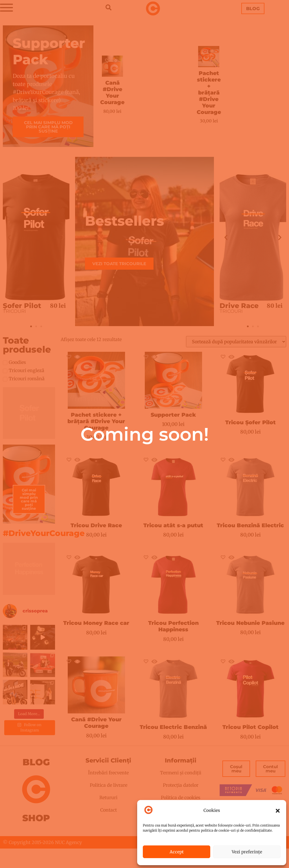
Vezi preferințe (247, 852)
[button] (278, 811)
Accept (177, 852)
